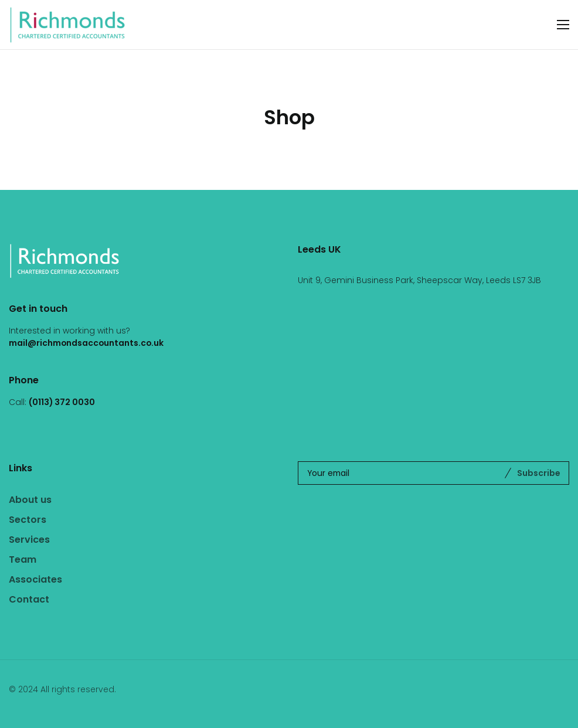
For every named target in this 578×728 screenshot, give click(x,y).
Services (29, 540)
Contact (29, 599)
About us (30, 500)
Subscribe (538, 473)
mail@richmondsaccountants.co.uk (86, 343)
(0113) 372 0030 (62, 402)
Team (23, 559)
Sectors (28, 520)
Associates (35, 579)
